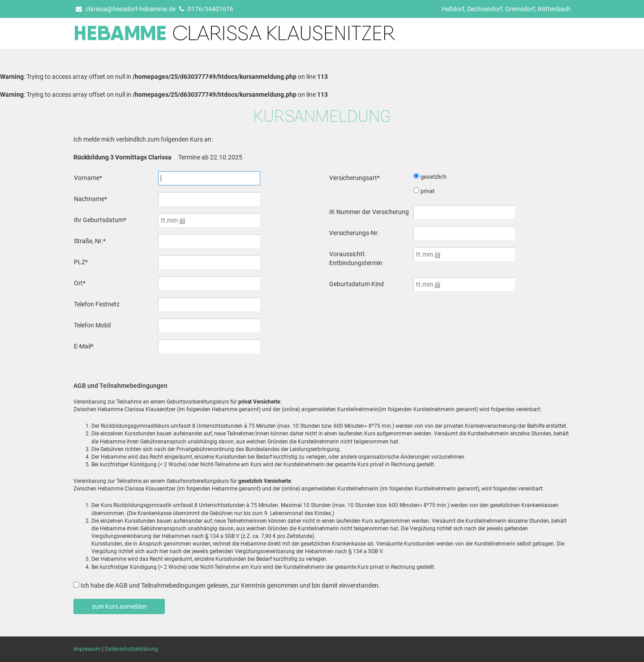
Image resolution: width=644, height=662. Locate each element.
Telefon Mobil (92, 325)
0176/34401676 (206, 9)
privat (427, 191)
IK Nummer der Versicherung (369, 212)
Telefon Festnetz (97, 304)
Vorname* (88, 178)
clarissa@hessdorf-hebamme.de (126, 9)
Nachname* (90, 199)
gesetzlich (434, 177)
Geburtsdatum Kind (356, 284)
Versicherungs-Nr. (354, 233)
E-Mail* (84, 346)
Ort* (80, 283)
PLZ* (81, 262)
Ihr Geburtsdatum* (100, 220)
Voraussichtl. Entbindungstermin (356, 258)
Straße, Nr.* (90, 241)
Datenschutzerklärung (131, 649)
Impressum (87, 649)
